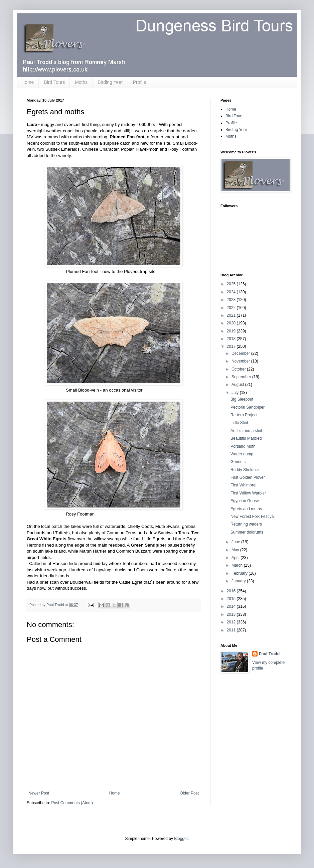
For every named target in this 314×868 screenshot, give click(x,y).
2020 (232, 323)
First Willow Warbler (248, 493)
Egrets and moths (246, 509)
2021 (232, 315)
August (238, 385)
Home (28, 82)
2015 (232, 599)
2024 (232, 292)
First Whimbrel (243, 485)
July (236, 393)
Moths (81, 82)
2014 (232, 606)
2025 (232, 284)
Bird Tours (54, 82)
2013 (232, 614)
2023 (232, 300)
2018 (232, 339)
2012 (232, 622)
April (236, 558)
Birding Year (110, 82)
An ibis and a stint (246, 431)
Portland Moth (243, 446)
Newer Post (39, 793)
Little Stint (239, 423)
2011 (232, 630)
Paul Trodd (269, 654)
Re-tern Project (244, 415)
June (236, 542)
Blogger (181, 839)
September (242, 377)
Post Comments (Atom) (72, 803)
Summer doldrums (247, 532)
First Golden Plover (248, 477)
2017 (232, 346)
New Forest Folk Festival (253, 517)
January (239, 581)
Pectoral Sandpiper (248, 407)
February (240, 573)
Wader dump (242, 454)
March (238, 565)
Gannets (238, 462)
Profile (140, 82)
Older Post (189, 793)
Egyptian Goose (245, 501)
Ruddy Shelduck (245, 470)
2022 (232, 308)
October (239, 369)
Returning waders (246, 524)
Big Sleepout (242, 399)
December (241, 353)
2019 (232, 331)
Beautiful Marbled (246, 438)
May (236, 550)
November (241, 361)
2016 (232, 591)
